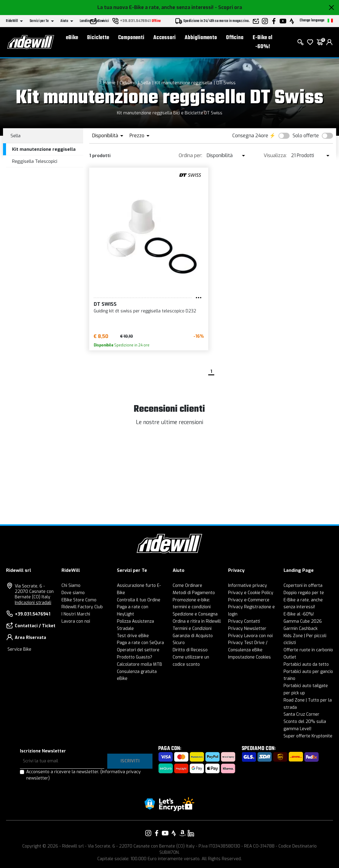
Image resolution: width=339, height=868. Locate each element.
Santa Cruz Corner (301, 714)
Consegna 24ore (250, 136)
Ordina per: (190, 155)
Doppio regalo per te (304, 593)
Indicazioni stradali (33, 603)
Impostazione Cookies (250, 657)
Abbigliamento (201, 38)
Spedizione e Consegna (195, 614)
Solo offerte (306, 136)
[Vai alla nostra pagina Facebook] (157, 833)
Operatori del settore (138, 650)
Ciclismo (128, 83)
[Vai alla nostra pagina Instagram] (148, 833)
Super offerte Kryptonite (308, 736)
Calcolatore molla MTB (140, 664)
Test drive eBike (133, 636)
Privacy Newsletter (247, 629)
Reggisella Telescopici (35, 161)
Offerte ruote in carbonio (308, 650)
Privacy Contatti (244, 621)
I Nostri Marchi (76, 614)
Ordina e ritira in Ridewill (197, 621)
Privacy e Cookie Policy (251, 593)
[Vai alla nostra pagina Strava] (174, 833)
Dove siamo (73, 593)
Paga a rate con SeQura (140, 643)
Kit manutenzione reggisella (184, 83)
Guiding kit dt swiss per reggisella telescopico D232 (145, 311)
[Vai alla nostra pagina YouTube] (165, 833)
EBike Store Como (79, 600)
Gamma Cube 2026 (303, 621)
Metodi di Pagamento (194, 593)
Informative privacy (248, 586)
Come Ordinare (187, 586)
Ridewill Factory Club (82, 607)
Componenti (131, 38)
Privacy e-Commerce (249, 600)
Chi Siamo (71, 586)
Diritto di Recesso (190, 650)
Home (109, 83)
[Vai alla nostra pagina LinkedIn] (191, 833)
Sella (146, 83)
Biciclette (98, 38)
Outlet (290, 657)
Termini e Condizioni (192, 629)
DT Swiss (226, 83)
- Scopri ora (228, 7)
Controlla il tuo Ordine (139, 600)
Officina (235, 38)
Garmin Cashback (301, 629)
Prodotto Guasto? (135, 657)
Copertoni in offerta (303, 586)
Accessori (165, 38)
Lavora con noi (76, 621)
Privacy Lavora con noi (250, 636)
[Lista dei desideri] (310, 42)
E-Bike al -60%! (263, 42)
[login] (329, 42)
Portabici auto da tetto (306, 664)
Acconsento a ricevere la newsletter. (83, 775)
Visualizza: (275, 155)
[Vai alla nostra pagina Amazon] (182, 833)
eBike (72, 38)
